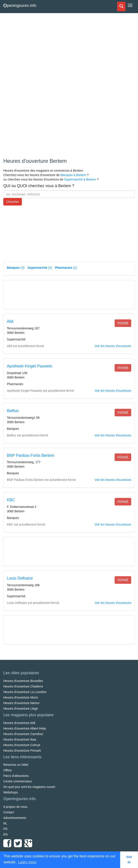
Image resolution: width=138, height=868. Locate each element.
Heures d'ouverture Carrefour (23, 734)
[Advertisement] (36, 86)
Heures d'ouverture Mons (21, 697)
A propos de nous (15, 807)
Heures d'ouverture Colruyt (22, 745)
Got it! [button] (129, 860)
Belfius (13, 411)
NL (5, 823)
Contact (9, 812)
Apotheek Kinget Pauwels (29, 366)
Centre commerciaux (18, 781)
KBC (11, 500)
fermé (123, 323)
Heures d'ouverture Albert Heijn (25, 728)
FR (5, 829)
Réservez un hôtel (16, 765)
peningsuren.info (20, 6)
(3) (16, 268)
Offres (7, 770)
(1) (66, 268)
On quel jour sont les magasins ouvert (29, 787)
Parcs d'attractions (16, 776)
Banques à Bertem (73, 175)
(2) (40, 268)
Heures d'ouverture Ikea (20, 739)
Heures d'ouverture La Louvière (25, 692)
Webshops (11, 792)
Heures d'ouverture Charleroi (23, 686)
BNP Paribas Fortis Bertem (31, 455)
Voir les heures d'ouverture (113, 346)
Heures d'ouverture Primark (22, 751)
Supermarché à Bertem (80, 179)
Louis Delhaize (20, 578)
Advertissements (15, 818)
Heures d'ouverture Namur (21, 703)
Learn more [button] (27, 862)
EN (5, 834)
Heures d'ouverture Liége (21, 709)
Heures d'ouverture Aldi (19, 723)
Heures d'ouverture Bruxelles (23, 681)
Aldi (10, 321)
